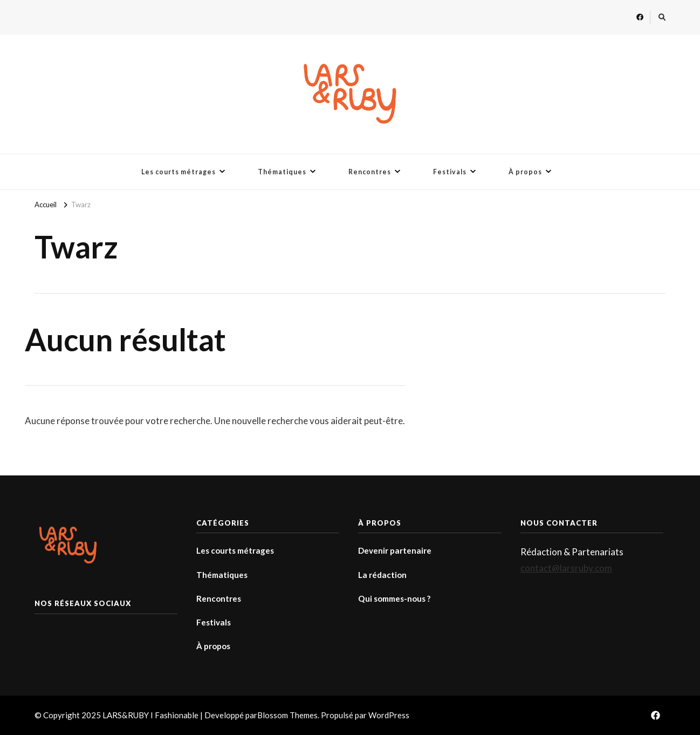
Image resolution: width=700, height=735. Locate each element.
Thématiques (282, 172)
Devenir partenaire (395, 550)
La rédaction (382, 575)
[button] (350, 94)
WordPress (389, 715)
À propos (525, 172)
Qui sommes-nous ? (394, 598)
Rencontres (370, 172)
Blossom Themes (287, 715)
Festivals (450, 172)
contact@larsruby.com (566, 568)
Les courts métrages (179, 172)
